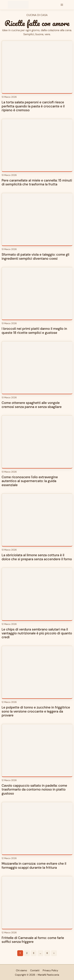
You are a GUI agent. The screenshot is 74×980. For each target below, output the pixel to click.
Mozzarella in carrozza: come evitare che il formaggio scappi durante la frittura (34, 865)
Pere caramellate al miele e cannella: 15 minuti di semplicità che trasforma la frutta (37, 182)
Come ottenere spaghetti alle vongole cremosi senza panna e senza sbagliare (32, 405)
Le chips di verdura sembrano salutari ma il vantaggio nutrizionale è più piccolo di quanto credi (37, 633)
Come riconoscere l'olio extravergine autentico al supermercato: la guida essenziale (30, 481)
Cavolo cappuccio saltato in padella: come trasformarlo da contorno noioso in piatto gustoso (34, 790)
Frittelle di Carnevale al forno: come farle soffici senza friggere (33, 940)
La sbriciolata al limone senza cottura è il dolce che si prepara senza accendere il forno (37, 557)
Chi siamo (22, 970)
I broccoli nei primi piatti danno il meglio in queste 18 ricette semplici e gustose (34, 331)
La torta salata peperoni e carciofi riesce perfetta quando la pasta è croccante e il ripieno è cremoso (33, 106)
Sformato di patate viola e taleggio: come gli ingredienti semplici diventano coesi (35, 256)
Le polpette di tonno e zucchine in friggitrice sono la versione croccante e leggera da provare (36, 711)
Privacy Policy (50, 970)
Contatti (35, 970)
